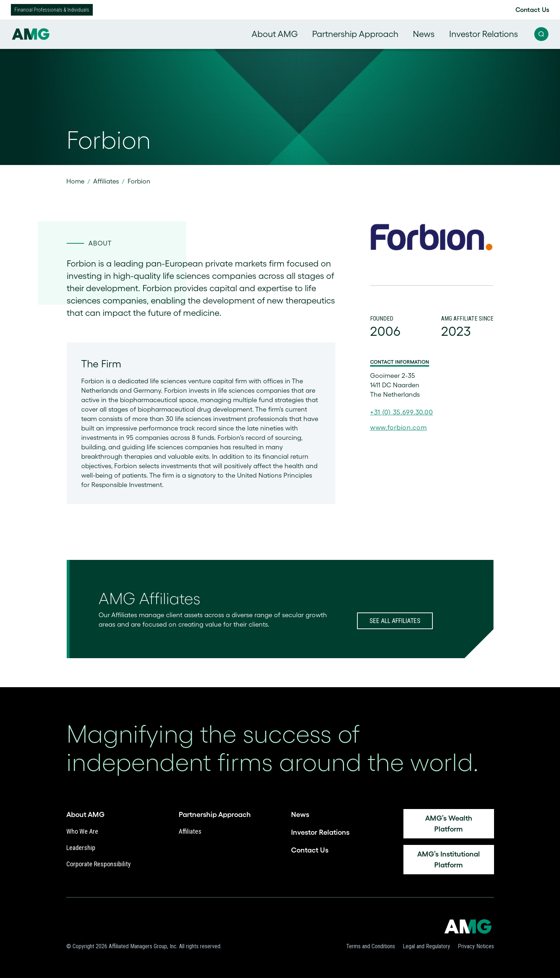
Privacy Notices (476, 946)
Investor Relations (484, 34)
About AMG (275, 34)
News (424, 34)
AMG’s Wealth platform (449, 824)
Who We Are (82, 831)
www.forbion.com (399, 428)
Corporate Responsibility (99, 864)
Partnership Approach (355, 34)
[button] (541, 34)
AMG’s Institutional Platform (449, 859)
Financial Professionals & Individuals (52, 10)
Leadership (81, 848)
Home (75, 181)
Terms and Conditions (371, 946)
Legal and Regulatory (426, 946)
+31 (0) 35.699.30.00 (401, 412)
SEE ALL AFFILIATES (395, 621)
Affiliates (106, 181)
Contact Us (532, 10)
